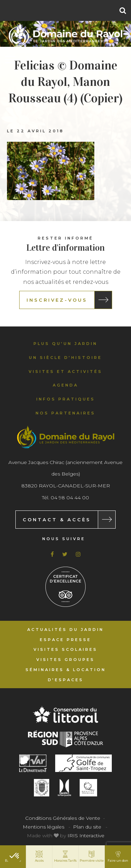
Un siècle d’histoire (65, 358)
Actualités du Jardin (65, 630)
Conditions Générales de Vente (63, 818)
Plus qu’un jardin (65, 344)
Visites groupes (65, 660)
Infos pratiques (66, 399)
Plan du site (87, 827)
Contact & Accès (57, 520)
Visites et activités (65, 372)
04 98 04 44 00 (70, 498)
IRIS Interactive (86, 836)
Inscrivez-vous (57, 300)
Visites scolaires (65, 649)
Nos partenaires (65, 413)
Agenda (65, 385)
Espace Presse (65, 640)
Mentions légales (43, 827)
